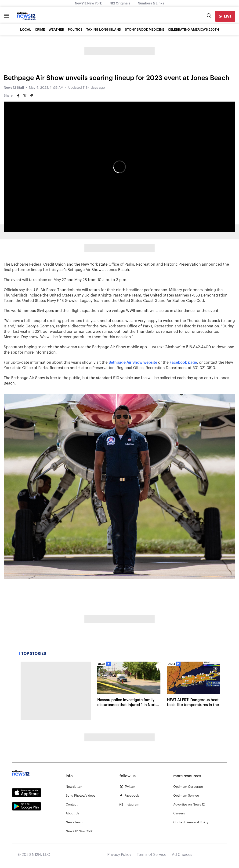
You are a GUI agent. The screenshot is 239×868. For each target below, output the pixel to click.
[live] (225, 16)
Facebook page (183, 363)
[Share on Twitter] (25, 96)
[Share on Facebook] (18, 96)
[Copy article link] (31, 96)
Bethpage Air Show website (133, 363)
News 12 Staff (14, 88)
